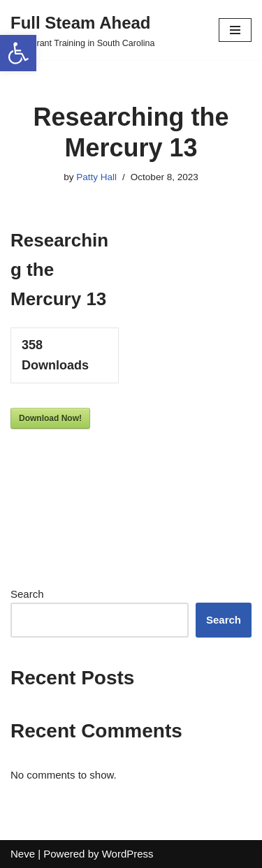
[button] (18, 53)
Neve (23, 854)
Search (27, 594)
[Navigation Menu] (235, 30)
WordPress (128, 854)
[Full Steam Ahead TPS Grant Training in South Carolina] (82, 30)
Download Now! (50, 418)
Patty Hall (96, 177)
